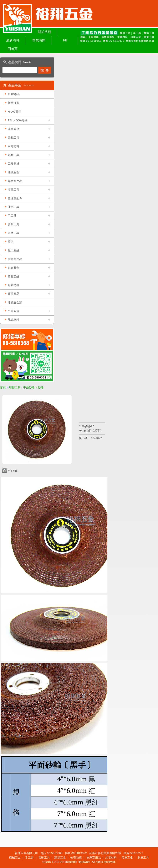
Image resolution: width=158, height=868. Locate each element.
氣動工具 (13, 155)
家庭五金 (13, 268)
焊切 (11, 242)
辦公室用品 (15, 259)
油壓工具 (13, 207)
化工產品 (13, 250)
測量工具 (13, 190)
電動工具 (13, 138)
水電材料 (13, 146)
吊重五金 (13, 311)
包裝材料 (13, 285)
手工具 (12, 216)
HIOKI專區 (15, 112)
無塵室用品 (15, 181)
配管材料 (13, 320)
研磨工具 (13, 233)
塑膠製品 (13, 276)
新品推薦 (13, 103)
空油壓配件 (15, 198)
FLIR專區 (14, 94)
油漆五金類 (15, 302)
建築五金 (13, 129)
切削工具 (13, 224)
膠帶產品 (13, 294)
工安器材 (13, 164)
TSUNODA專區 (18, 120)
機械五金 (13, 172)
